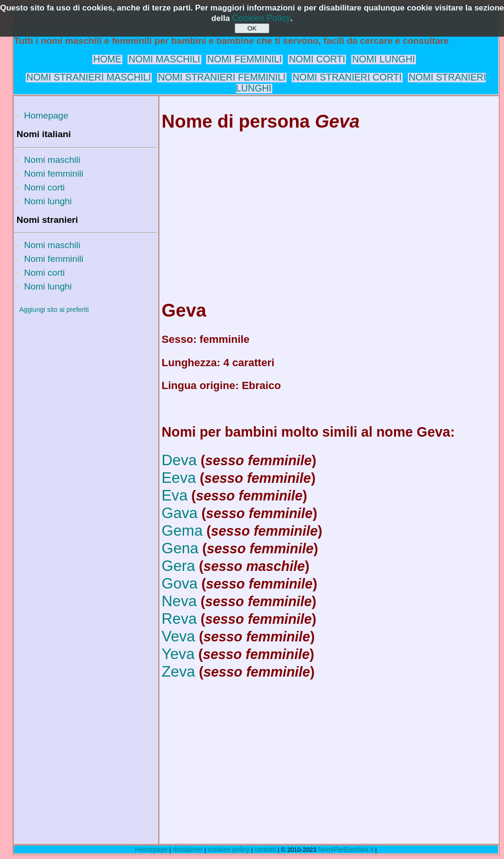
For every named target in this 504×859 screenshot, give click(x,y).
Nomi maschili (52, 160)
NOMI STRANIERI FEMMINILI (222, 77)
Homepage (46, 115)
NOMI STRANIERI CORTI (347, 77)
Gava (180, 513)
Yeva (178, 654)
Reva (179, 619)
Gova (180, 583)
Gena (180, 548)
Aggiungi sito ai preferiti (54, 310)
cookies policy (229, 849)
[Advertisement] (86, 380)
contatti (265, 849)
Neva (179, 601)
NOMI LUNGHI (384, 59)
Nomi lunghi (48, 201)
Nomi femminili (54, 174)
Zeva (178, 671)
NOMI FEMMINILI (244, 59)
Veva (178, 636)
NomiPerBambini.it (346, 849)
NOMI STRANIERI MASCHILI (89, 77)
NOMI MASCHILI (164, 59)
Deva (179, 460)
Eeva (179, 478)
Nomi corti (45, 187)
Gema (182, 530)
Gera (178, 566)
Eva (175, 495)
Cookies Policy (262, 18)
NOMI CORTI (317, 59)
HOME (107, 59)
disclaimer (188, 849)
